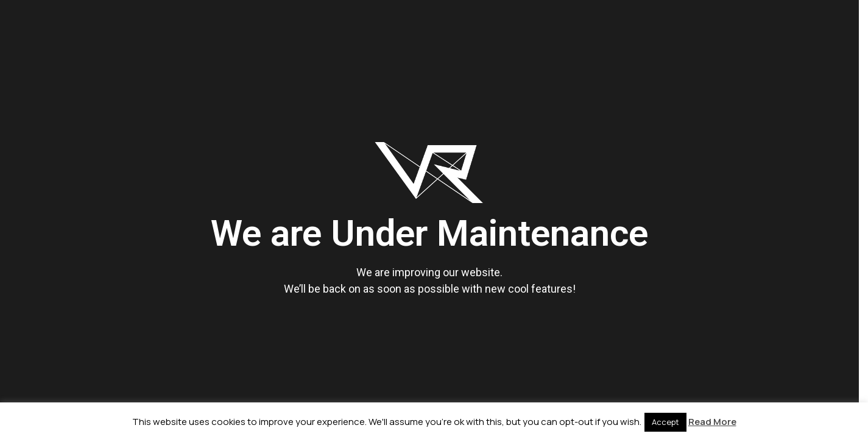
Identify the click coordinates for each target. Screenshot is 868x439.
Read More (712, 422)
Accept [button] (665, 422)
